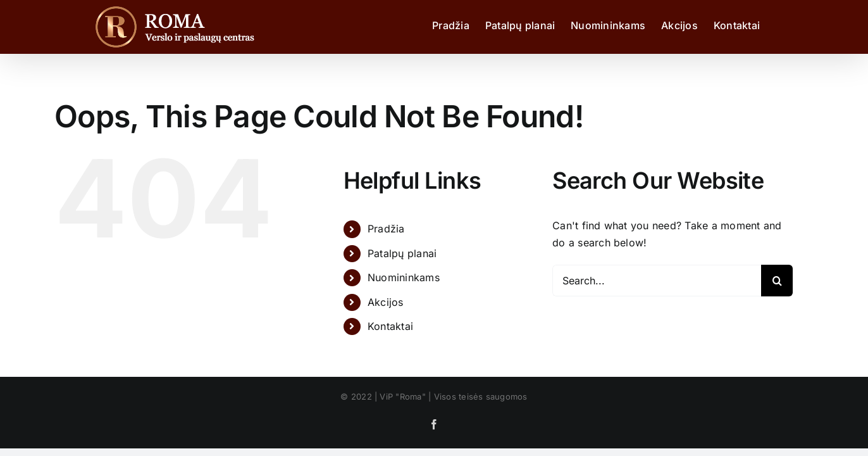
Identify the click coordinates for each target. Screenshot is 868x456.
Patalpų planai (402, 253)
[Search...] (657, 281)
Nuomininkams (404, 277)
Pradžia (386, 229)
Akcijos (386, 302)
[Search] (777, 281)
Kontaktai (390, 326)
